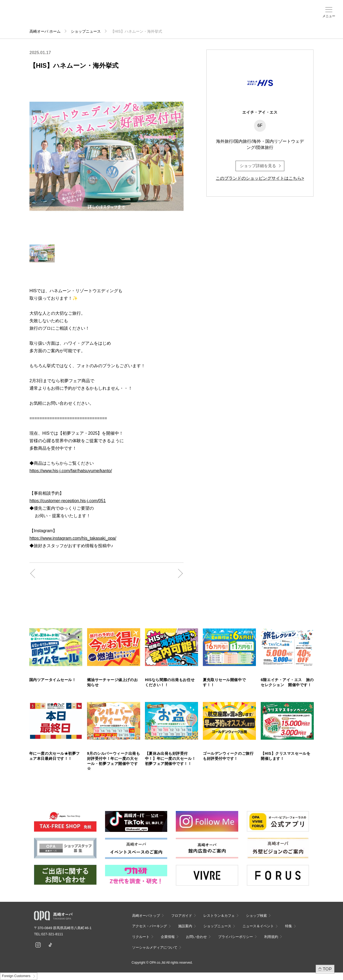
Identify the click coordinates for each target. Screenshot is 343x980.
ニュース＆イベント (141, 18)
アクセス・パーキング (105, 18)
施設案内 (123, 16)
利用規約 (271, 937)
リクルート (141, 937)
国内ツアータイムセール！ (53, 680)
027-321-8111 (54, 934)
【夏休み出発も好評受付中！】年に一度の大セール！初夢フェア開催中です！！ (170, 759)
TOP (327, 969)
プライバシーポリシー (236, 937)
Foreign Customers (16, 976)
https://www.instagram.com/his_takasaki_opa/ (73, 538)
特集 (289, 926)
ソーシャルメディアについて (155, 947)
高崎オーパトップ (146, 916)
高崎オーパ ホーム (45, 31)
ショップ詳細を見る (258, 166)
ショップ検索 (88, 16)
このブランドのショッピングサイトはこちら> (260, 178)
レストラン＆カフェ (219, 916)
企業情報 (168, 937)
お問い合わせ (196, 937)
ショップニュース (86, 31)
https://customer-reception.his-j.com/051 (68, 501)
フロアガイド (69, 16)
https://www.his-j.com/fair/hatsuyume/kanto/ (71, 471)
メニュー (329, 16)
